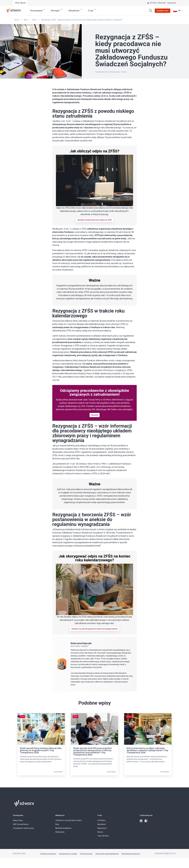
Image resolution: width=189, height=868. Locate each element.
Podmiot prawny (86, 854)
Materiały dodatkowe (63, 828)
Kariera (100, 832)
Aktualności (60, 815)
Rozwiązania (18, 815)
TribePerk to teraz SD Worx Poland (68, 820)
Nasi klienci (102, 824)
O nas (100, 815)
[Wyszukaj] (151, 11)
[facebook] (146, 821)
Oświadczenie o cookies (68, 854)
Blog (57, 824)
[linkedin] (141, 821)
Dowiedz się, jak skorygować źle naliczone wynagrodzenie (95, 629)
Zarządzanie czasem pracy (23, 828)
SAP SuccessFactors (21, 824)
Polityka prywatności (48, 854)
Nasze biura (102, 828)
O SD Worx (101, 820)
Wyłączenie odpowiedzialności (107, 854)
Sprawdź (95, 415)
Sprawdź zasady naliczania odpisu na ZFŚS (94, 220)
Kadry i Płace (18, 820)
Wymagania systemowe (131, 854)
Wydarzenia (60, 832)
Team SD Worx (103, 836)
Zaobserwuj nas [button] (146, 815)
